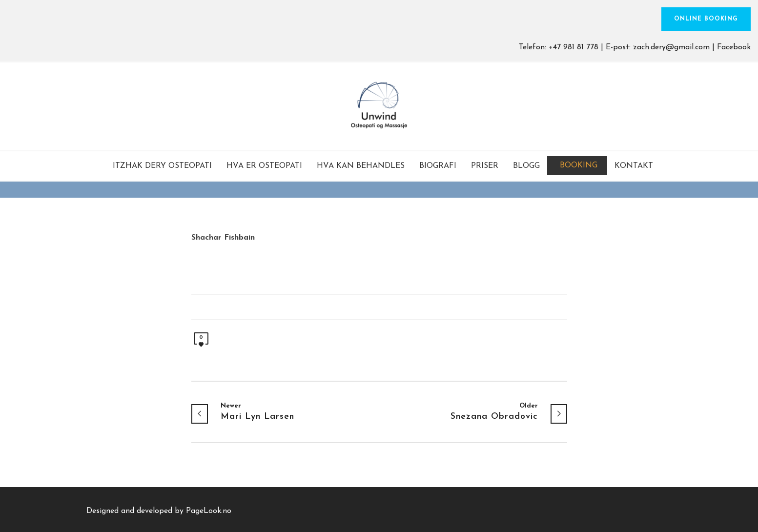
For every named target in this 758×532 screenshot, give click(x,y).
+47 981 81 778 (574, 47)
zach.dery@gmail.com (671, 47)
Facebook (734, 47)
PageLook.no (209, 511)
